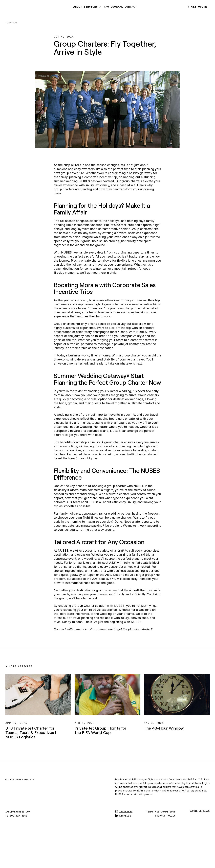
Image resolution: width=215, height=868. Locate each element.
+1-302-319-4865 (16, 816)
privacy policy (165, 816)
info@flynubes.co (17, 812)
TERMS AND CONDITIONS (161, 812)
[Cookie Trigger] (200, 811)
